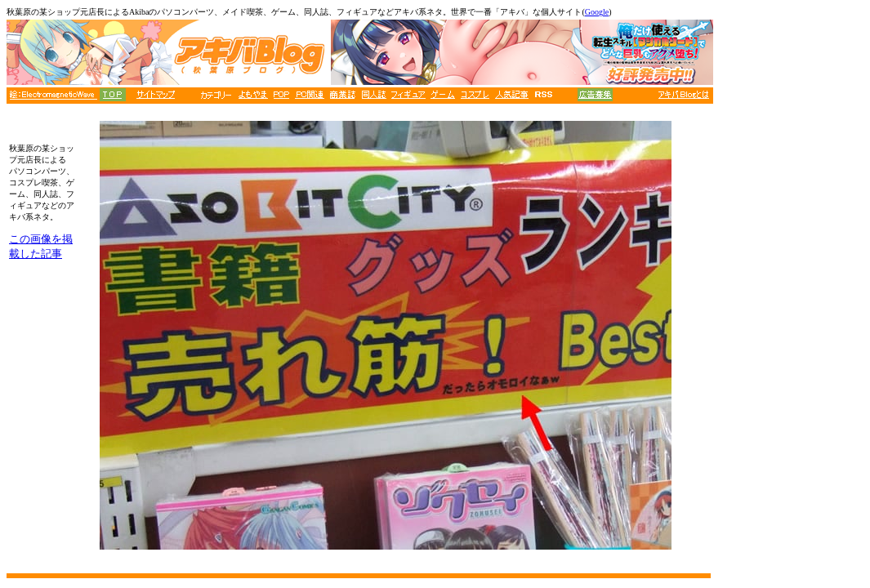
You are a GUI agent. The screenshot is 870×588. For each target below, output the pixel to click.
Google (597, 12)
